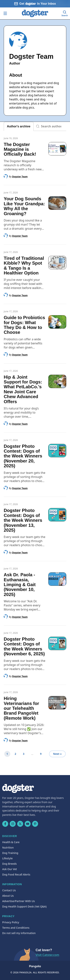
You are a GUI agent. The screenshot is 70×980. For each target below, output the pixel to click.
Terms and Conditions (16, 928)
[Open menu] (5, 13)
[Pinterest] (35, 824)
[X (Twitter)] (20, 824)
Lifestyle (7, 858)
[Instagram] (13, 824)
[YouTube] (28, 824)
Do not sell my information (19, 933)
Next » (57, 754)
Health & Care (11, 842)
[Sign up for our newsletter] (35, 4)
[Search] (65, 13)
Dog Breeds (9, 864)
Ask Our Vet (10, 869)
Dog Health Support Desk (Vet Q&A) (24, 906)
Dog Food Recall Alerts (16, 874)
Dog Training (10, 853)
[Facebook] (5, 824)
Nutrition (8, 848)
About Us (8, 896)
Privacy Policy (11, 922)
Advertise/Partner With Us (19, 901)
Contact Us (9, 890)
